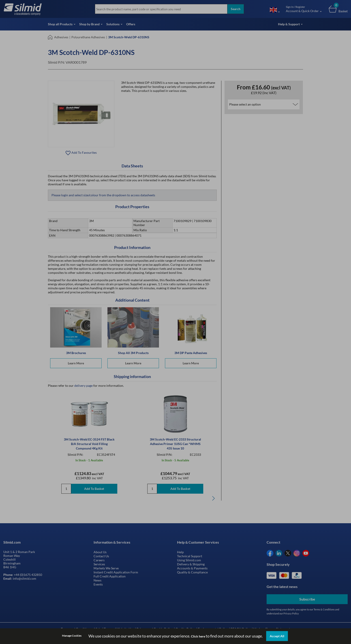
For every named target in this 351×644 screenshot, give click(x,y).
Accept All (277, 636)
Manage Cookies (72, 636)
